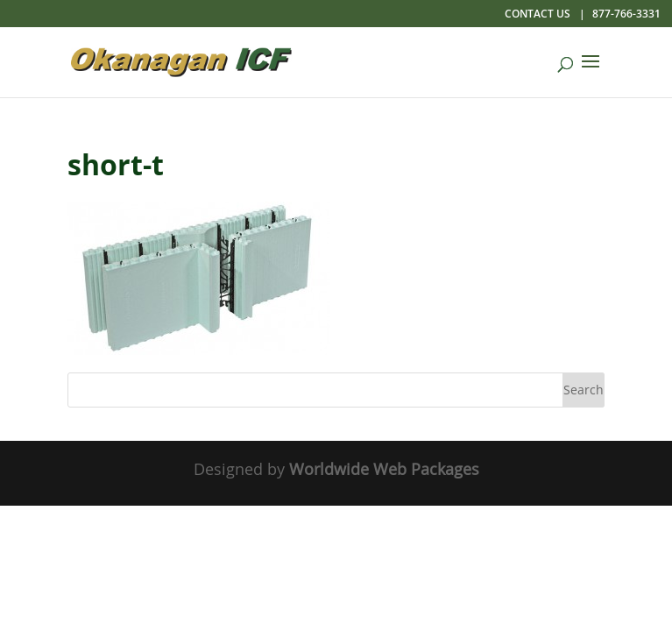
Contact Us (538, 14)
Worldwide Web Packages (384, 469)
